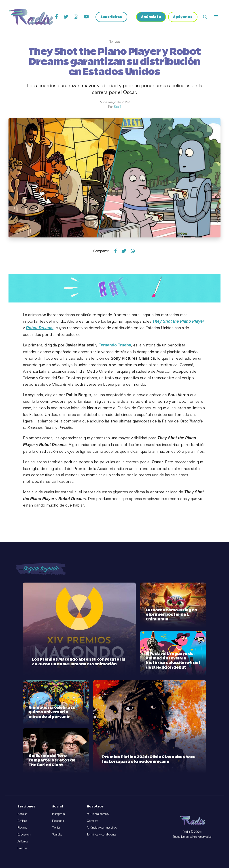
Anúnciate (151, 17)
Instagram (58, 814)
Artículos (23, 841)
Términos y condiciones (102, 834)
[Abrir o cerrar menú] (216, 17)
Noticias (22, 814)
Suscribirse (111, 17)
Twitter (56, 827)
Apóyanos (183, 17)
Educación (24, 834)
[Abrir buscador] (205, 17)
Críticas (22, 821)
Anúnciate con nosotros (102, 827)
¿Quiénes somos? (98, 814)
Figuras (22, 827)
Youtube (57, 834)
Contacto (92, 821)
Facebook (58, 821)
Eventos (22, 848)
